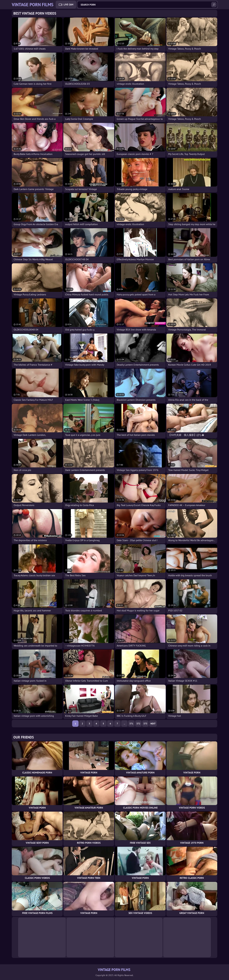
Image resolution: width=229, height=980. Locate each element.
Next (153, 724)
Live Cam (68, 5)
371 (131, 724)
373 (145, 724)
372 (138, 724)
